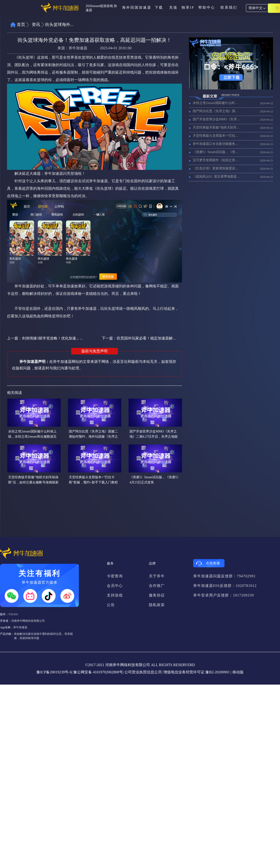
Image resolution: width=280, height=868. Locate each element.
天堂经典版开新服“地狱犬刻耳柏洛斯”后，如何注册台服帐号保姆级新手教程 (217, 127)
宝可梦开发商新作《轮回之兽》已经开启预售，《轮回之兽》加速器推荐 (217, 160)
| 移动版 (237, 672)
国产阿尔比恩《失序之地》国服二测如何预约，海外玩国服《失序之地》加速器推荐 (217, 111)
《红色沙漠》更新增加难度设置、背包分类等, (217, 168)
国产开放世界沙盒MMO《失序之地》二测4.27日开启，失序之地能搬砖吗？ (217, 119)
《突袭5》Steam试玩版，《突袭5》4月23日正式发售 (217, 152)
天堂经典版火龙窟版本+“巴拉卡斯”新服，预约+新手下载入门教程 (217, 136)
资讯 (36, 25)
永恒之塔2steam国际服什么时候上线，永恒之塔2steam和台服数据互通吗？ (217, 103)
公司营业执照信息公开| (143, 672)
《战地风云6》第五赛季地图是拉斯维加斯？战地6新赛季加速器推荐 (217, 177)
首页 (21, 25)
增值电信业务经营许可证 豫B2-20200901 (196, 672)
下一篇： (139, 338)
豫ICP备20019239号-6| (54, 672)
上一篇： (45, 338)
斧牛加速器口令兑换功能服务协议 (217, 144)
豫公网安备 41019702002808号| (98, 672)
